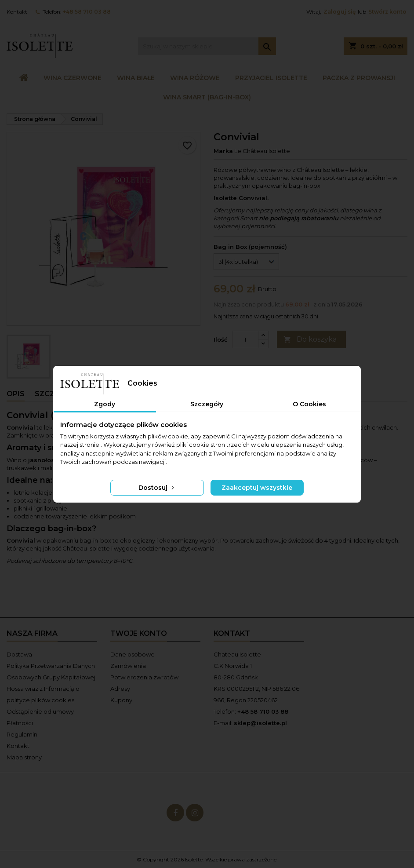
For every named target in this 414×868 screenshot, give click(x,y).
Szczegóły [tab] (207, 404)
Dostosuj (157, 488)
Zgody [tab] (105, 404)
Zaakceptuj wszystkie (257, 488)
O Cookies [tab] (309, 404)
